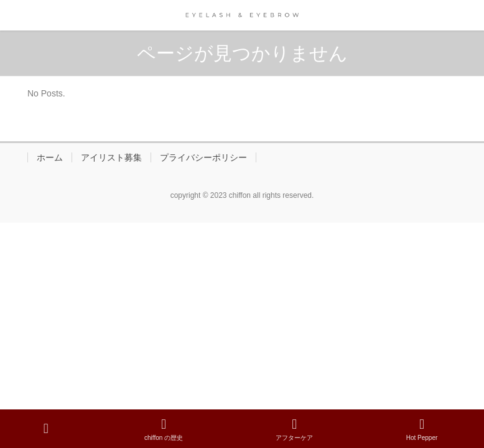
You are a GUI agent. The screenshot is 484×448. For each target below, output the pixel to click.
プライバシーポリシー (203, 157)
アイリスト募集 (111, 157)
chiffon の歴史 (164, 429)
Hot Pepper (422, 429)
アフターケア (294, 429)
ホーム (50, 157)
